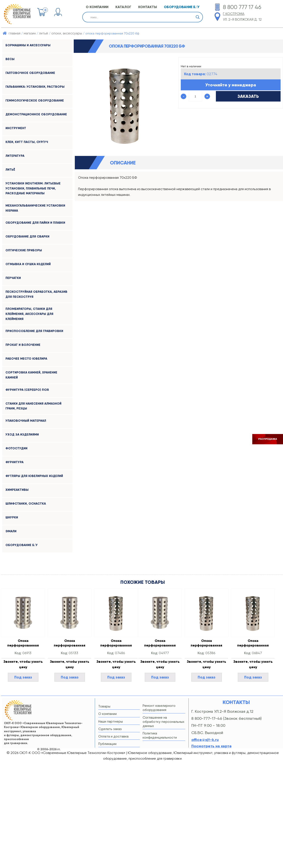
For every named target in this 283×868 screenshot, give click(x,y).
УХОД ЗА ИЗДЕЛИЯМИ (22, 434)
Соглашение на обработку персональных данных (163, 722)
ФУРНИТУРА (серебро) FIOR (27, 390)
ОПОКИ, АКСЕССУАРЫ (67, 33)
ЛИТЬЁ (44, 33)
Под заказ (23, 677)
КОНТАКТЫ (148, 7)
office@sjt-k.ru (205, 740)
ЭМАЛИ (11, 531)
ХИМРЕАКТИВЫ (17, 490)
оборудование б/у (182, 7)
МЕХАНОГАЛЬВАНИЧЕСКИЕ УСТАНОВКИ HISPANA (35, 208)
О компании (107, 714)
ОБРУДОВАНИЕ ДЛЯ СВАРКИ (27, 236)
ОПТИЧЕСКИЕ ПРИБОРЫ (24, 250)
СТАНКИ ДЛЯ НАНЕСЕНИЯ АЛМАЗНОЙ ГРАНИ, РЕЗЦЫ (33, 406)
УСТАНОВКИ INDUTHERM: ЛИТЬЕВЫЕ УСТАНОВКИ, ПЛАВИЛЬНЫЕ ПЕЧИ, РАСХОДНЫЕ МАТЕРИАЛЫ (33, 188)
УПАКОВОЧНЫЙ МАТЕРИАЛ (26, 421)
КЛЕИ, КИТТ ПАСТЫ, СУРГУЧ (27, 142)
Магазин (30, 33)
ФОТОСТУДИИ (16, 448)
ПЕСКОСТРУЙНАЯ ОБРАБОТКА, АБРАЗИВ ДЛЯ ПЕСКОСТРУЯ (36, 294)
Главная (14, 33)
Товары (104, 706)
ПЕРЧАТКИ (13, 278)
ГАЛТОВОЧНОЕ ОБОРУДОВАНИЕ (30, 73)
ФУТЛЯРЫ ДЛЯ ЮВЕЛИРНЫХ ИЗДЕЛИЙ (34, 476)
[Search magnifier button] (198, 17)
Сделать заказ (110, 729)
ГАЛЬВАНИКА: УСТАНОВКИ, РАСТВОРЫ (35, 87)
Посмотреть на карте (211, 746)
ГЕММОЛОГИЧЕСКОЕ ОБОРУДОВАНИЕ (35, 100)
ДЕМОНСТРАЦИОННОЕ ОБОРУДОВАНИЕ (36, 114)
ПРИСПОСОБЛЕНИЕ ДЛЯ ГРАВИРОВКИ (34, 331)
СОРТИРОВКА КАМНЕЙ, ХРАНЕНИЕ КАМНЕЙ (31, 375)
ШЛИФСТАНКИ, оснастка (26, 504)
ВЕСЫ (10, 59)
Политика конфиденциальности (160, 735)
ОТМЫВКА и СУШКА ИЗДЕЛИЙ (28, 264)
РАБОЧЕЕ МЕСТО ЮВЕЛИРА (26, 359)
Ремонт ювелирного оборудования (159, 708)
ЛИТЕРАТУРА (15, 156)
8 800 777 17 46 (242, 7)
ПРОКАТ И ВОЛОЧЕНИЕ (23, 345)
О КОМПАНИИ (97, 7)
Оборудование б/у (22, 545)
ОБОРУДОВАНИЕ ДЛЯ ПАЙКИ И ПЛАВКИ (35, 223)
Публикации (107, 744)
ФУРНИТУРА (14, 462)
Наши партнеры (111, 721)
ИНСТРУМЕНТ (16, 128)
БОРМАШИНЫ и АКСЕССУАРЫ (28, 45)
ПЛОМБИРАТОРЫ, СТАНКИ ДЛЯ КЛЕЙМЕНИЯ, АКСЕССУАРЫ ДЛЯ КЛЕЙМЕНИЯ (29, 314)
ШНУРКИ (12, 517)
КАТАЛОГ (123, 7)
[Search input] (141, 17)
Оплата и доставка (113, 736)
